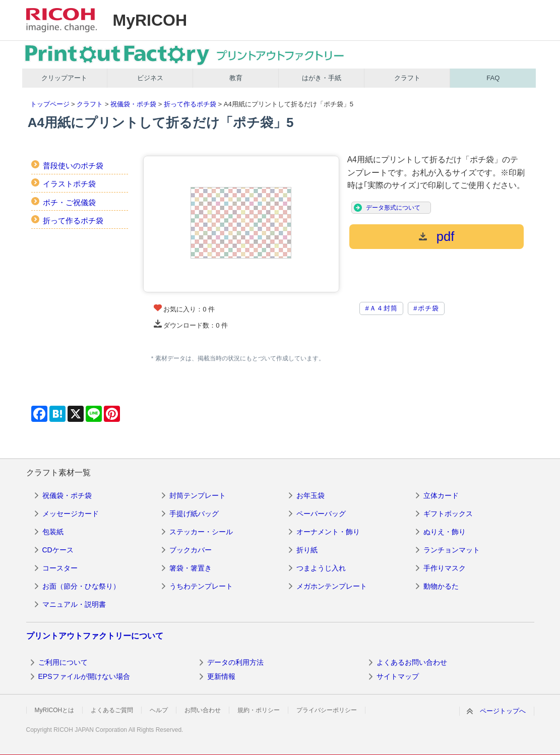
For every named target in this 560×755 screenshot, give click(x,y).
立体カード (441, 495)
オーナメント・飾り (328, 532)
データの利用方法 (235, 662)
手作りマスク (445, 568)
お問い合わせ (203, 710)
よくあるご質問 (112, 710)
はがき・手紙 (322, 78)
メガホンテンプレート (332, 586)
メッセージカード (71, 514)
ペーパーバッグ (321, 514)
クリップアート (64, 78)
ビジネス (150, 78)
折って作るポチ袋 (190, 104)
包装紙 (53, 532)
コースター (60, 568)
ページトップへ (503, 711)
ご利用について (63, 662)
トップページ (50, 104)
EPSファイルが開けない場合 (84, 676)
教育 (236, 78)
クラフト (407, 78)
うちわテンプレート (201, 586)
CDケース (58, 550)
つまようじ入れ (321, 568)
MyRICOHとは (55, 710)
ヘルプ (159, 710)
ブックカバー (191, 550)
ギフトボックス (448, 514)
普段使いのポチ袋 (73, 166)
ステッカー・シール (201, 532)
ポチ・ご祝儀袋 (69, 202)
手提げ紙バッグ (194, 514)
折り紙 (307, 550)
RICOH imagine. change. (61, 20)
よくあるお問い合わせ (412, 662)
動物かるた (441, 586)
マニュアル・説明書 (74, 604)
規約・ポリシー (259, 710)
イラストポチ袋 (69, 184)
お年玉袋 (310, 495)
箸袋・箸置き (191, 568)
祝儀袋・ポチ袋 (133, 104)
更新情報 (221, 676)
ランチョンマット (452, 550)
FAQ (493, 78)
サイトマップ (398, 676)
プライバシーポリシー (327, 710)
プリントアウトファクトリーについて (95, 636)
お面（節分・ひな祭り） (81, 586)
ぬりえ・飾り (445, 532)
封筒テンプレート (198, 495)
